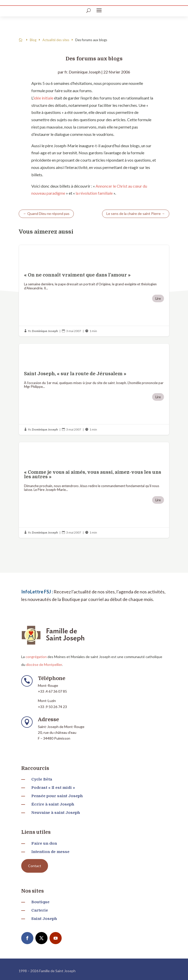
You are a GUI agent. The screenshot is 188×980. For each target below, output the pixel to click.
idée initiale (43, 98)
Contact (35, 866)
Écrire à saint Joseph (53, 804)
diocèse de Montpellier (44, 664)
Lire (158, 298)
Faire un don (44, 843)
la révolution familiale (94, 193)
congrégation (36, 657)
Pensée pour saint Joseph (57, 796)
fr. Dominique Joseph (83, 72)
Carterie (40, 910)
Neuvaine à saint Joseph (56, 813)
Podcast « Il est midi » (53, 788)
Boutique (40, 902)
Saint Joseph (44, 919)
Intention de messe (50, 852)
